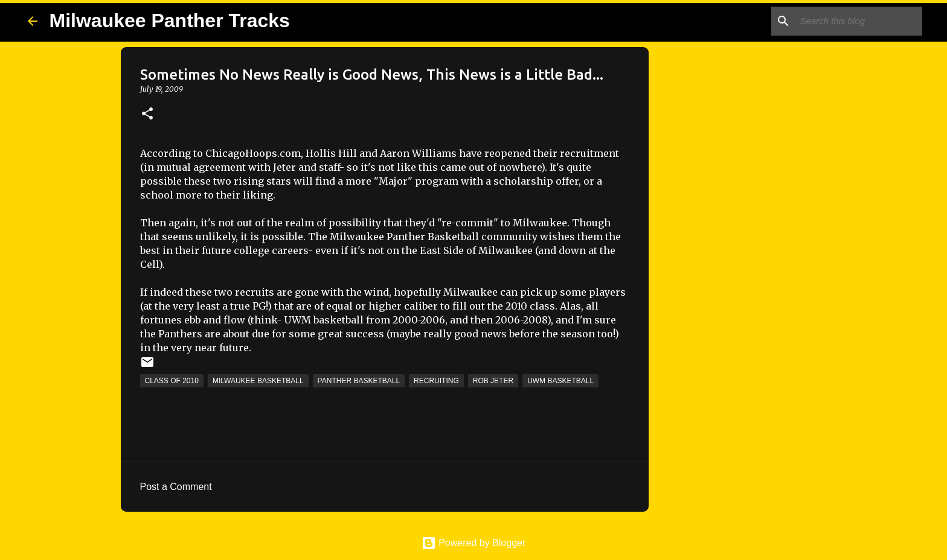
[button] (147, 114)
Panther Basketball (359, 381)
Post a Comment (176, 487)
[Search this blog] (859, 21)
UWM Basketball (560, 381)
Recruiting (436, 381)
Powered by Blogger (474, 543)
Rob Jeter (493, 381)
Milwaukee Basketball (258, 381)
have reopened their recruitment (539, 153)
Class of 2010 (172, 381)
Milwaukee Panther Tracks (170, 21)
